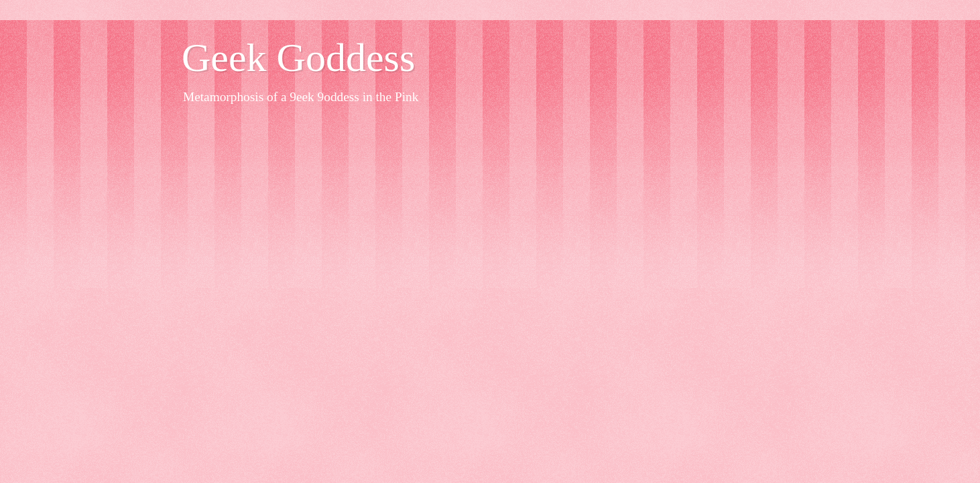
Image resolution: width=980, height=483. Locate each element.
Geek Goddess (298, 58)
